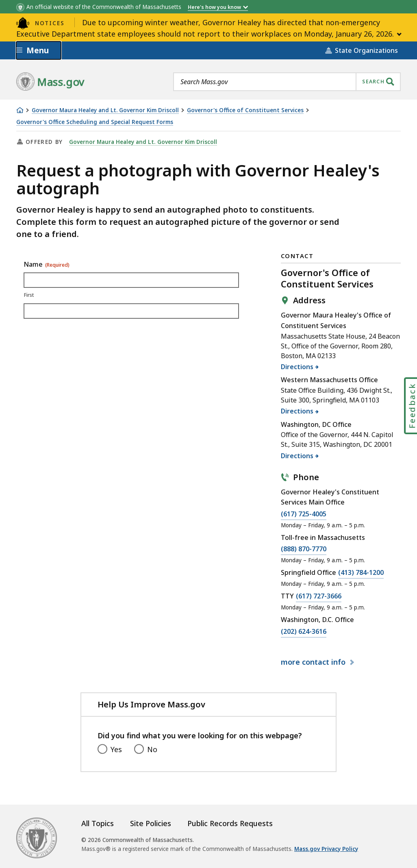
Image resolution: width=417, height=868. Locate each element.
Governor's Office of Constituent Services (245, 110)
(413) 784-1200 (361, 573)
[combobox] (287, 82)
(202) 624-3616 (304, 632)
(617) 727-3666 (319, 596)
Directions (297, 367)
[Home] (20, 110)
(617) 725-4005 (304, 514)
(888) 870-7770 (304, 549)
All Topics (98, 823)
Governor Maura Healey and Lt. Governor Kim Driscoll (105, 110)
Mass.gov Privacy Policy (326, 849)
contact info (314, 662)
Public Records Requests (230, 823)
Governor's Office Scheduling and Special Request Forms (95, 122)
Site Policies (151, 823)
